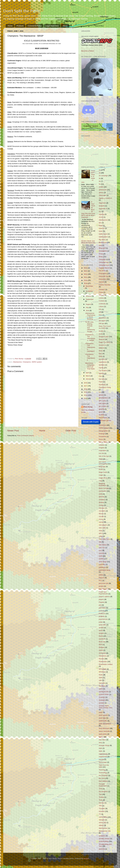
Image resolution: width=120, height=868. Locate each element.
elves (101, 351)
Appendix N (103, 209)
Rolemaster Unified (106, 664)
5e (100, 184)
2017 (86, 386)
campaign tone (104, 265)
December (89, 286)
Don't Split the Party (22, 11)
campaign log (104, 262)
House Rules (103, 442)
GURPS (102, 415)
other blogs (103, 562)
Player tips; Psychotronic (103, 593)
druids (101, 331)
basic (101, 231)
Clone (101, 292)
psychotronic (103, 619)
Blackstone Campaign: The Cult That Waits (90, 366)
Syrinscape (103, 762)
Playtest (102, 602)
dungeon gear (104, 337)
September (90, 299)
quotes (101, 628)
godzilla (102, 409)
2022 (86, 274)
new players (103, 525)
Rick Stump (88, 407)
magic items (103, 478)
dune (101, 334)
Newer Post (13, 431)
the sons (102, 778)
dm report (102, 321)
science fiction (104, 694)
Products (20, 26)
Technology (103, 773)
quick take (102, 625)
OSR (101, 556)
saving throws (104, 692)
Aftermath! (102, 195)
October (89, 296)
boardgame (103, 251)
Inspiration (102, 451)
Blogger (86, 859)
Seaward (102, 700)
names (101, 522)
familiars (102, 365)
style (100, 748)
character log (103, 276)
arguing (101, 214)
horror (101, 439)
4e (100, 181)
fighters (101, 373)
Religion (102, 647)
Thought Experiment (103, 785)
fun (100, 392)
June (88, 311)
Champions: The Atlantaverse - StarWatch (90, 347)
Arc (100, 211)
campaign (102, 259)
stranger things (104, 745)
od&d (101, 536)
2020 (86, 280)
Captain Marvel (104, 268)
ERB (100, 356)
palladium (102, 567)
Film (100, 376)
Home (10, 26)
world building (104, 841)
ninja (101, 531)
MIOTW (102, 497)
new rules (102, 528)
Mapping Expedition (103, 484)
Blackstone (103, 242)
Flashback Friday (105, 387)
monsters (102, 511)
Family (101, 368)
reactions (102, 639)
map (100, 481)
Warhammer (103, 828)
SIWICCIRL (103, 721)
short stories (103, 715)
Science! (102, 697)
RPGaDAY (103, 669)
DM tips (102, 323)
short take (102, 718)
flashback (102, 385)
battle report (103, 234)
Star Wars (102, 740)
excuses (102, 359)
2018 (86, 383)
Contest (102, 301)
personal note (104, 583)
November (89, 291)
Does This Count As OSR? (105, 327)
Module (101, 502)
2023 (86, 271)
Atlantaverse (17, 362)
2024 (86, 268)
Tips (100, 794)
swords (101, 759)
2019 (86, 283)
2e (100, 173)
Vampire (102, 820)
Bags (101, 225)
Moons (101, 514)
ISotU (101, 459)
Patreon (102, 578)
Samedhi (102, 683)
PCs (100, 580)
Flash (101, 382)
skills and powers (105, 724)
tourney (101, 803)
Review (101, 659)
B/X (100, 223)
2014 (86, 395)
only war (102, 548)
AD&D (101, 187)
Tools (101, 800)
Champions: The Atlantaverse (90, 357)
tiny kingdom (103, 792)
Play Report (103, 589)
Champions (27, 362)
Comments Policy (35, 26)
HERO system (37, 362)
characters (103, 279)
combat (101, 295)
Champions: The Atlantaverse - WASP (90, 338)
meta (101, 494)
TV (100, 814)
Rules (101, 675)
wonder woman (104, 839)
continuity (102, 304)
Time (101, 789)
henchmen (103, 425)
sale (100, 680)
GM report (102, 403)
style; (101, 751)
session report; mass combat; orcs (105, 707)
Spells (101, 737)
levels (101, 469)
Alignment (102, 203)
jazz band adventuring (103, 463)
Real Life (102, 642)
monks (101, 505)
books (101, 254)
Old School (103, 545)
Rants (101, 636)
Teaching (102, 770)
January (89, 379)
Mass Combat (104, 488)
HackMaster (103, 418)
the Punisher (103, 775)
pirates (101, 586)
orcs (100, 550)
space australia (104, 731)
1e (100, 170)
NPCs (101, 533)
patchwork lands (105, 570)
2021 (86, 277)
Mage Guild (103, 472)
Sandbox (102, 686)
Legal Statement (52, 26)
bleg (100, 245)
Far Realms (103, 371)
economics (103, 345)
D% (100, 309)
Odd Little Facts (104, 539)
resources (102, 653)
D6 (100, 312)
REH (101, 645)
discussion (103, 318)
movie (101, 519)
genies (101, 395)
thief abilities (103, 781)
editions (102, 348)
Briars (101, 257)
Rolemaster (103, 662)
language (102, 467)
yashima (102, 849)
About (65, 26)
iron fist (101, 453)
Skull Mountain (104, 728)
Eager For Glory (104, 342)
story (101, 743)
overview (102, 564)
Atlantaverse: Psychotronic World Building (90, 316)
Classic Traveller (105, 285)
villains (101, 825)
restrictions (103, 656)
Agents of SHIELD (105, 198)
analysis (102, 206)
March (88, 376)
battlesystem (103, 237)
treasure (102, 811)
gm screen (103, 406)
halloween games (105, 420)
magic (101, 475)
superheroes (103, 754)
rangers (102, 633)
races (101, 630)
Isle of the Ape (104, 456)
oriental (101, 553)
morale (101, 516)
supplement (103, 757)
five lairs (102, 379)
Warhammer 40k (105, 831)
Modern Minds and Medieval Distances (88, 242)
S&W (101, 678)
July (87, 307)
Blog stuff (102, 248)
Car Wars (102, 271)
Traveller (102, 808)
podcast (102, 611)
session (102, 703)
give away (102, 401)
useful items (103, 817)
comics (101, 298)
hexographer (103, 431)
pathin (101, 575)
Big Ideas (102, 240)
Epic (100, 354)
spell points (103, 734)
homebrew (103, 436)
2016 (86, 389)
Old (100, 542)
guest (101, 412)
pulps (101, 622)
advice (101, 193)
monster (102, 508)
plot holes (102, 608)
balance (102, 228)
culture (101, 306)
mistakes (102, 500)
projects (102, 616)
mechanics (103, 491)
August (88, 304)
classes (101, 282)
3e (100, 178)
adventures (103, 190)
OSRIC (101, 559)
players (101, 599)
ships (101, 712)
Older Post (71, 431)
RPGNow (102, 672)
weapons (102, 836)
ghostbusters (103, 398)
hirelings (102, 434)
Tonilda (101, 797)
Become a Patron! (88, 51)
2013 (86, 398)
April (88, 373)
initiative (102, 445)
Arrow (101, 217)
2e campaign (103, 176)
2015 (86, 392)
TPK (100, 806)
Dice (100, 315)
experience (103, 362)
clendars (102, 290)
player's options (104, 597)
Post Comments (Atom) (25, 436)
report (101, 650)
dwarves (102, 339)
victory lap (102, 823)
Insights (102, 448)
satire (101, 689)
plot (100, 605)
